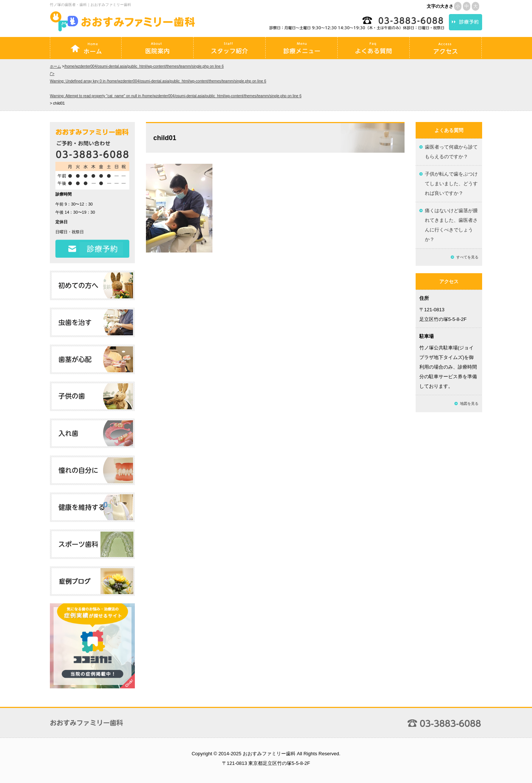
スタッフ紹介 (229, 48)
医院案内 (157, 48)
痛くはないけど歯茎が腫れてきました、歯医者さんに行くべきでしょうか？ (451, 225)
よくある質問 (374, 48)
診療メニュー (301, 48)
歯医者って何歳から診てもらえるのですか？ (451, 152)
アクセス (446, 48)
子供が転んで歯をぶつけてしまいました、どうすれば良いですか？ (451, 184)
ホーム (86, 48)
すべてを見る (467, 257)
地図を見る (469, 404)
